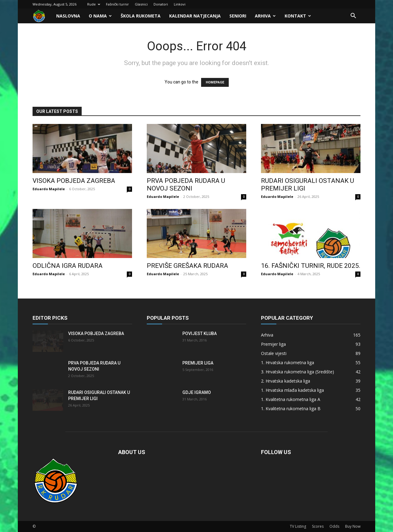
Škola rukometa (141, 16)
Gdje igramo (197, 392)
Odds (334, 526)
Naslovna (68, 16)
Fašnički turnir (117, 4)
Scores (318, 526)
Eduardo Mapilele (49, 189)
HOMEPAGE (215, 82)
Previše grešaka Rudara (187, 266)
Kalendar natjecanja (195, 16)
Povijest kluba (200, 333)
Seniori (238, 16)
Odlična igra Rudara (68, 266)
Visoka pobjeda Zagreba (74, 181)
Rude (94, 4)
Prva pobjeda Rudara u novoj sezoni (186, 185)
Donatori (161, 4)
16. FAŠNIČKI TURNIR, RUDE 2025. (311, 266)
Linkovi (180, 4)
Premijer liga (198, 363)
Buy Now (353, 526)
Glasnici (141, 4)
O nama (100, 16)
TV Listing (298, 526)
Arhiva (265, 16)
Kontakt (298, 16)
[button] (353, 16)
